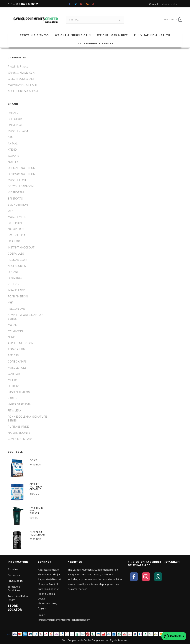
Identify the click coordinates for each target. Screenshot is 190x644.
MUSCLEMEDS (17, 217)
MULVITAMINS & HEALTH (152, 35)
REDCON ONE (17, 309)
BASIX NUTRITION (19, 392)
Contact (154, 4)
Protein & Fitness (34, 35)
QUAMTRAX (15, 278)
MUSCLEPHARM (18, 131)
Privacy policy (16, 581)
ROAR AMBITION (18, 297)
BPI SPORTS (15, 199)
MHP (11, 303)
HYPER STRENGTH (19, 404)
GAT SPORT (15, 223)
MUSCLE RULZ (17, 368)
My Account (169, 4)
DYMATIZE (14, 113)
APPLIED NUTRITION (21, 343)
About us (13, 569)
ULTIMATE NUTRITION (22, 168)
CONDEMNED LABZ (20, 439)
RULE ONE (14, 284)
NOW (11, 337)
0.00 (174, 19)
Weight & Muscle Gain (73, 35)
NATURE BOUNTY (19, 433)
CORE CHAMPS (17, 362)
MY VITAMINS (16, 331)
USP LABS (14, 241)
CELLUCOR (15, 119)
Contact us (14, 575)
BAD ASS (13, 355)
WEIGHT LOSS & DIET (112, 35)
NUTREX (13, 162)
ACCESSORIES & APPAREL (96, 43)
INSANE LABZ (16, 290)
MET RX (13, 380)
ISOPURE (13, 156)
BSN (10, 137)
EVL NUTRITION (18, 205)
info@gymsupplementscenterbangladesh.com (64, 620)
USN (11, 211)
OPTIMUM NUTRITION (22, 174)
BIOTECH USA (17, 235)
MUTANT (13, 325)
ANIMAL (13, 144)
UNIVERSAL (15, 125)
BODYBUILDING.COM (21, 186)
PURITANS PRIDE (18, 427)
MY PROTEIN (16, 192)
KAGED (12, 398)
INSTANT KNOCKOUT (21, 248)
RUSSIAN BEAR (17, 260)
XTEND (12, 150)
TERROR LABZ (17, 349)
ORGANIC (14, 272)
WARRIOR (14, 374)
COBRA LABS (16, 254)
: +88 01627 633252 (23, 4)
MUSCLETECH (17, 180)
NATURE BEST (17, 229)
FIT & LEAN (15, 411)
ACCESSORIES (17, 266)
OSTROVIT (14, 386)
